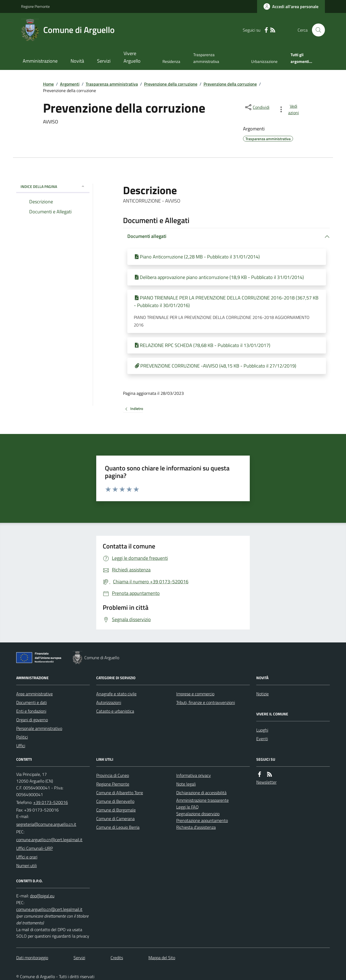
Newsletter (266, 782)
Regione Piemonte (35, 6)
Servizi (104, 61)
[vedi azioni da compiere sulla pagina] (290, 109)
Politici (22, 737)
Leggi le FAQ (187, 807)
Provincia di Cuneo (113, 775)
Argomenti (70, 84)
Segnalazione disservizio (198, 814)
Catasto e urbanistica (115, 711)
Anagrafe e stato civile (116, 694)
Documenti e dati (31, 702)
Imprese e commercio (195, 694)
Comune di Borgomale (116, 810)
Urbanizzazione (264, 61)
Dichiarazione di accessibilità (201, 793)
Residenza (171, 61)
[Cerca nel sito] (316, 30)
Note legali (186, 784)
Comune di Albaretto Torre (120, 793)
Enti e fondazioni (31, 711)
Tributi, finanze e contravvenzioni (206, 702)
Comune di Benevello (115, 801)
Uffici (21, 746)
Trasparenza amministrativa (206, 58)
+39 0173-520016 (51, 802)
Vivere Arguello (132, 57)
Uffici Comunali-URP (34, 848)
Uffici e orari (27, 857)
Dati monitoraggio (32, 958)
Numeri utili (26, 866)
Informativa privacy (194, 775)
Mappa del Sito (162, 958)
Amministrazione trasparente (202, 800)
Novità (77, 61)
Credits (117, 958)
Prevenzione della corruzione (171, 84)
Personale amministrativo (39, 728)
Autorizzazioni (109, 702)
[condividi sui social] (257, 107)
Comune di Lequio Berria (118, 827)
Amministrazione (40, 61)
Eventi (262, 739)
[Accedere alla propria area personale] (291, 6)
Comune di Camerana (115, 819)
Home (48, 84)
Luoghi (262, 730)
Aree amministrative (34, 694)
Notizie (262, 694)
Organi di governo (32, 720)
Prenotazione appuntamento (202, 820)
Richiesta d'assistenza (196, 827)
